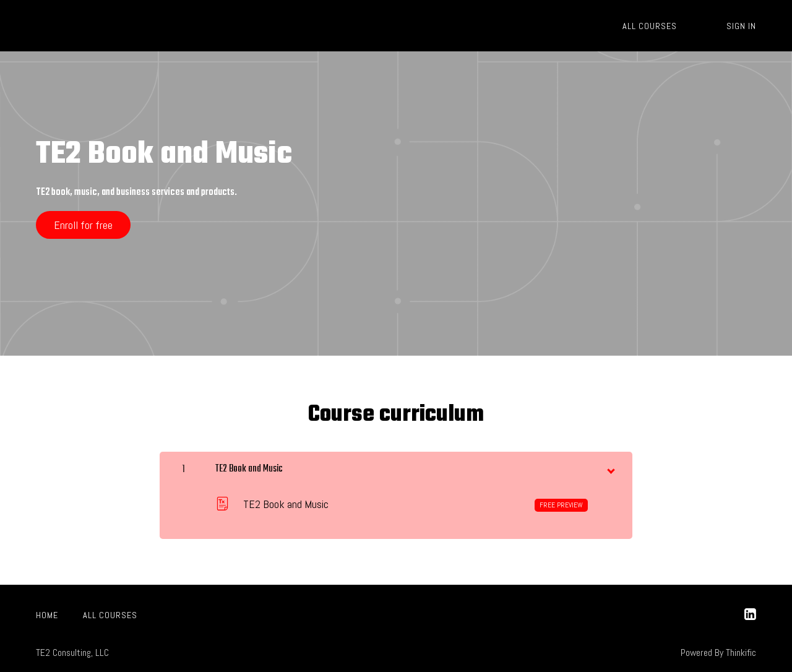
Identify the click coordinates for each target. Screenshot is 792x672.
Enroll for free (83, 225)
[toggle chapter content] (610, 468)
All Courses (650, 26)
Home (47, 615)
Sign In (741, 26)
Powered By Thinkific (718, 653)
